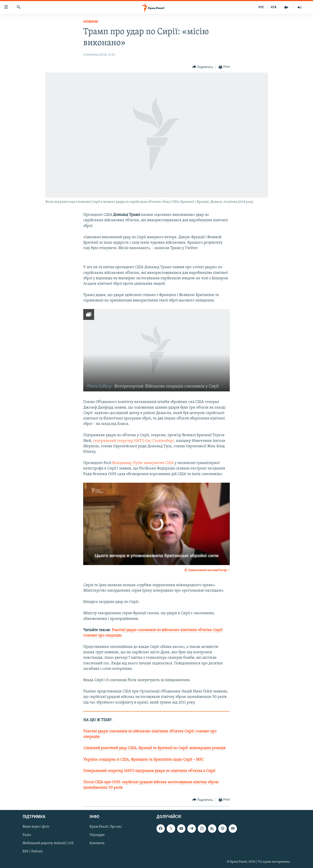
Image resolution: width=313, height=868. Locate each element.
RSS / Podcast (33, 852)
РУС (261, 7)
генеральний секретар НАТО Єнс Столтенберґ (134, 441)
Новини (91, 22)
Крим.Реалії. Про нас (106, 827)
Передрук (97, 835)
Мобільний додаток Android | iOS (48, 843)
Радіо (27, 835)
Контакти (97, 843)
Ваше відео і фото (36, 827)
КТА (274, 7)
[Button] (203, 67)
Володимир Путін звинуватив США (143, 463)
